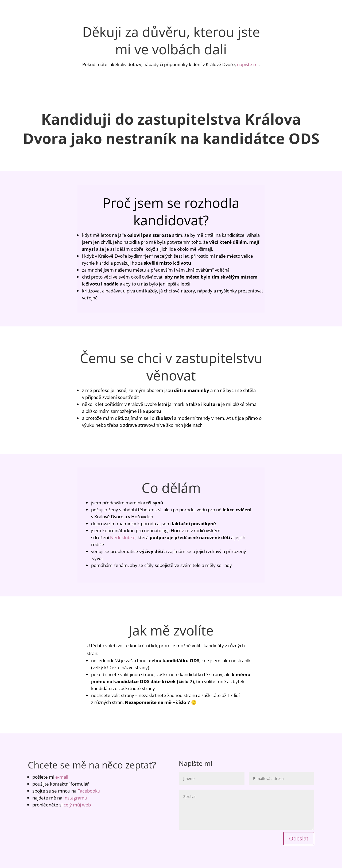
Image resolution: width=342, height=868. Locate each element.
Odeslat (299, 838)
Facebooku (89, 791)
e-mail (62, 777)
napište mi (248, 64)
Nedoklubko (123, 537)
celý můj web (77, 805)
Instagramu (75, 798)
